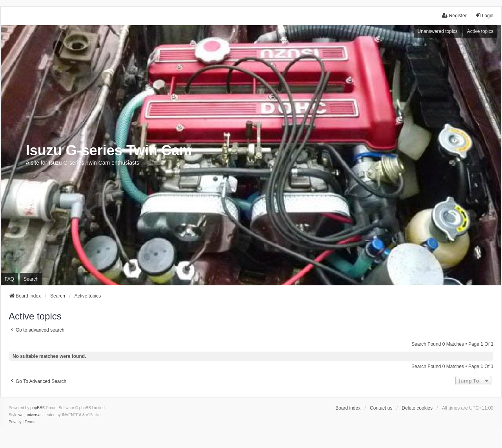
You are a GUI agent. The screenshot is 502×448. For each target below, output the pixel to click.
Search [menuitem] (31, 279)
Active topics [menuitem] (480, 31)
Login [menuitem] (484, 15)
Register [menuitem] (454, 15)
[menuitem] (15, 422)
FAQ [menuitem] (9, 279)
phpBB (36, 408)
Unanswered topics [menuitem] (438, 31)
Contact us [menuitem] (381, 408)
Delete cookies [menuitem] (417, 408)
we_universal (30, 415)
